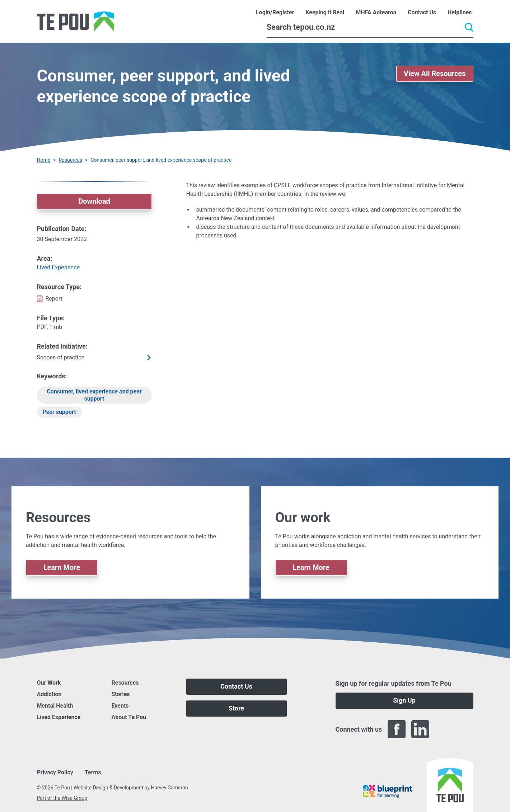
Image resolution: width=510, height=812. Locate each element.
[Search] (370, 27)
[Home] (76, 21)
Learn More (62, 567)
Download (94, 201)
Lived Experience (59, 267)
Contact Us (236, 686)
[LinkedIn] (420, 729)
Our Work (49, 683)
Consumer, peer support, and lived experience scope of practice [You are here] (161, 160)
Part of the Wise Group (62, 798)
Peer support (59, 412)
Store (236, 708)
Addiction (49, 694)
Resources (71, 160)
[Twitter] (444, 729)
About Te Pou (129, 717)
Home (44, 160)
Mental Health (55, 706)
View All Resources (435, 74)
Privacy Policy (55, 772)
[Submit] (469, 27)
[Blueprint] (388, 791)
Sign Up (404, 700)
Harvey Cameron (169, 788)
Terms (93, 772)
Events (120, 706)
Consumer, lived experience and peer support (94, 395)
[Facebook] (397, 729)
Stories (121, 694)
